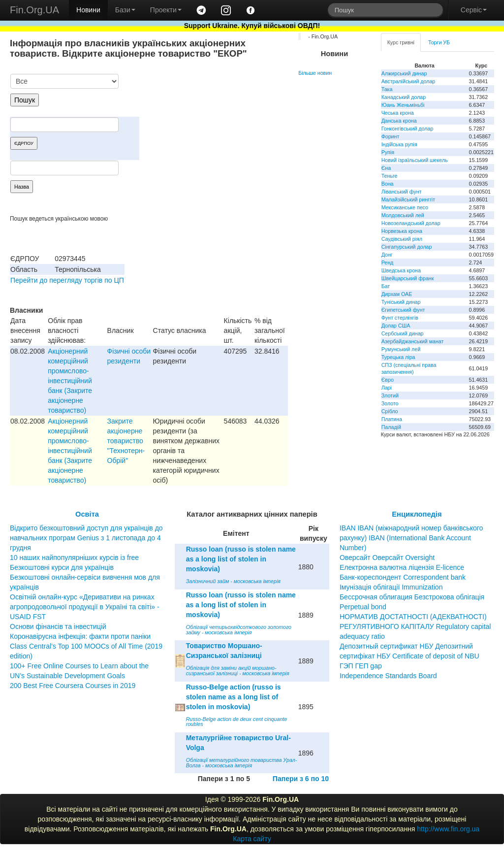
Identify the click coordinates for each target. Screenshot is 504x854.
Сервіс (474, 10)
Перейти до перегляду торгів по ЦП (67, 280)
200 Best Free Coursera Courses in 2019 (73, 686)
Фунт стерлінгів (400, 318)
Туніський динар (401, 302)
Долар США (396, 326)
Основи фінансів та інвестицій (58, 626)
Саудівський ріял (402, 239)
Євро (388, 380)
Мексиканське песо (405, 207)
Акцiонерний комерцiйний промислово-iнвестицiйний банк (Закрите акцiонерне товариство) (70, 381)
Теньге (390, 176)
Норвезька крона (402, 231)
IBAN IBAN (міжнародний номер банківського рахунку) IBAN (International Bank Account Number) (411, 538)
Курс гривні (401, 42)
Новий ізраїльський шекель (415, 160)
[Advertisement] (214, 125)
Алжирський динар (404, 73)
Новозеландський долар (411, 223)
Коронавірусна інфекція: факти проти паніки (80, 636)
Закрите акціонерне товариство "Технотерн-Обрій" (126, 441)
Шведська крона (401, 270)
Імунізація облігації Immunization (391, 587)
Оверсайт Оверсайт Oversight (387, 558)
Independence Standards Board (388, 676)
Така (387, 89)
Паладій (391, 427)
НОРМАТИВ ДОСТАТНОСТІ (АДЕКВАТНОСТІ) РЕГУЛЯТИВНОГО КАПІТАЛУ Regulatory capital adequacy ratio (415, 626)
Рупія (388, 152)
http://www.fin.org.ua (448, 829)
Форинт (391, 136)
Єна (386, 168)
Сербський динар (403, 333)
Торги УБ (439, 42)
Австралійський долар (409, 81)
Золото (390, 403)
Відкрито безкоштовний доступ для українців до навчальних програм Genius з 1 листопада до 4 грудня (86, 538)
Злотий (390, 395)
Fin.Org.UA (34, 10)
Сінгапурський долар (407, 247)
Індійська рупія (399, 144)
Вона (388, 184)
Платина (392, 419)
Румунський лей (401, 349)
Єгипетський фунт (403, 310)
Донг (387, 255)
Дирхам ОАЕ (397, 294)
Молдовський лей (403, 215)
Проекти (166, 10)
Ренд (388, 263)
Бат (386, 286)
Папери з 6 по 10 (301, 779)
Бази (125, 10)
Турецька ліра (398, 357)
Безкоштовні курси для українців (62, 567)
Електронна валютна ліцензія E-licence (402, 567)
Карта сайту (252, 839)
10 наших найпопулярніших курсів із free (74, 558)
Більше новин (315, 73)
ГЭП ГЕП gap (361, 666)
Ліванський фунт (402, 192)
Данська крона (399, 121)
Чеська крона (398, 113)
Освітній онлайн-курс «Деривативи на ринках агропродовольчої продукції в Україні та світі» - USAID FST (85, 607)
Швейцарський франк (408, 278)
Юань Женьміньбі (403, 105)
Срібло (390, 411)
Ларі (387, 388)
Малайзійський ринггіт (408, 199)
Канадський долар (404, 97)
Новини (88, 10)
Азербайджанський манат (413, 341)
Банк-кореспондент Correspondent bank (403, 577)
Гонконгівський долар (408, 129)
